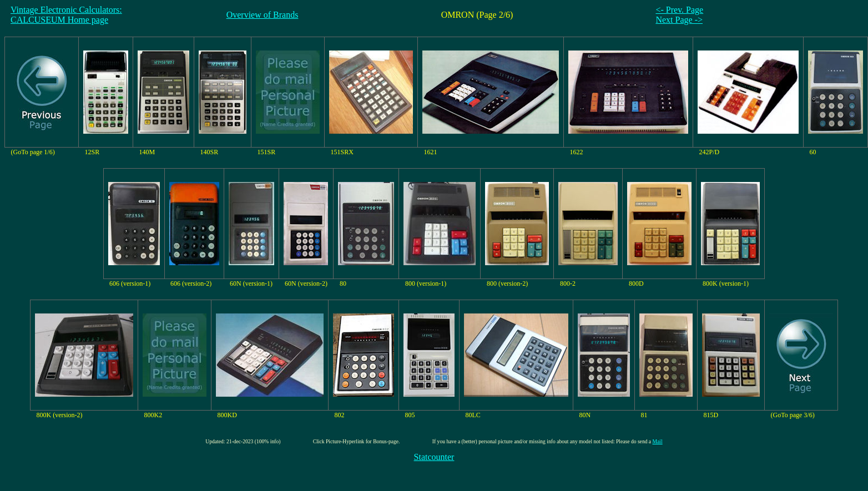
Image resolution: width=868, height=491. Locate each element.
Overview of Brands (263, 15)
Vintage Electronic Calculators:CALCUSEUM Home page (66, 15)
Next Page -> (679, 20)
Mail (658, 441)
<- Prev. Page (679, 10)
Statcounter (434, 457)
